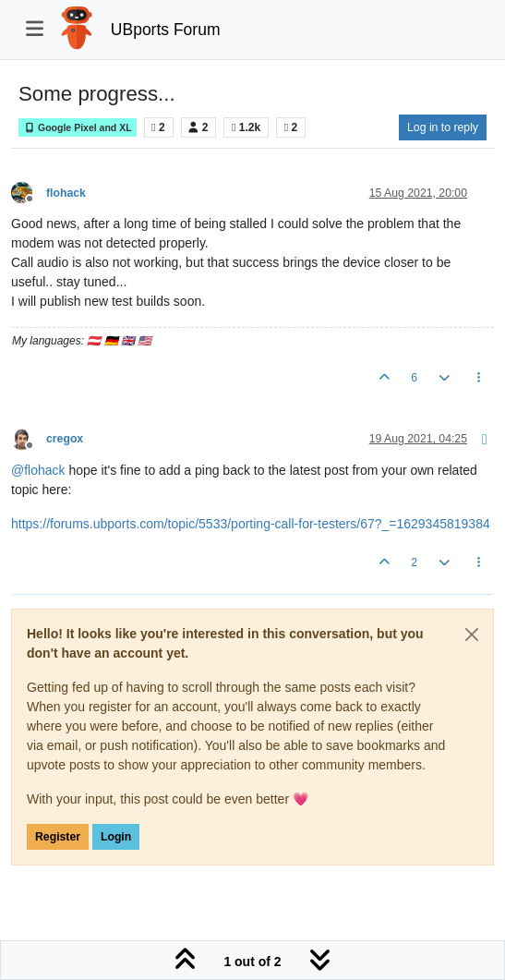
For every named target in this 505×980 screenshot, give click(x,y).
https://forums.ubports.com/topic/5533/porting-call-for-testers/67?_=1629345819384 (251, 524)
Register (58, 837)
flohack (66, 193)
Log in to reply (443, 127)
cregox (65, 439)
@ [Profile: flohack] (38, 470)
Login (116, 837)
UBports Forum (166, 30)
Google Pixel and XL (78, 127)
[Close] (472, 635)
